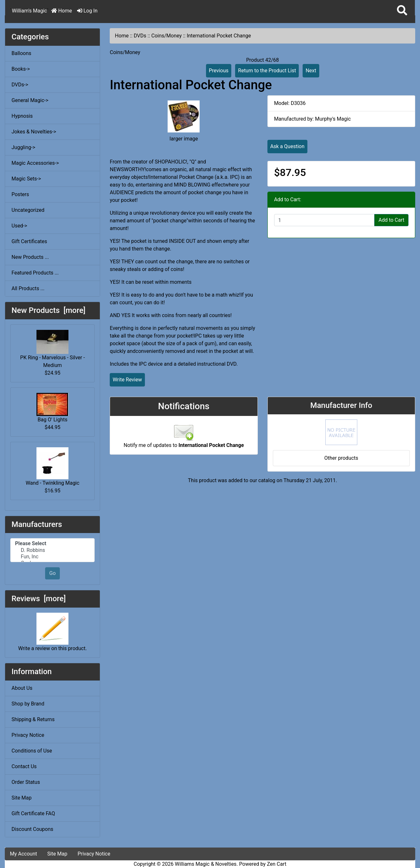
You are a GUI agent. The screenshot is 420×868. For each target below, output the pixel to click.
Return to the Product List (267, 71)
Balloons (21, 53)
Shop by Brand (28, 704)
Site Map (22, 798)
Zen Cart (277, 864)
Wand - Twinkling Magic (52, 467)
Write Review (127, 380)
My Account (24, 854)
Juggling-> (23, 147)
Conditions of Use (32, 751)
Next (311, 71)
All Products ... (28, 288)
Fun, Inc (52, 557)
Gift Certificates (29, 241)
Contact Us (24, 766)
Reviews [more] (39, 599)
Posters (20, 194)
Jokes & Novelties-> (34, 132)
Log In (87, 11)
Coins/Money (166, 36)
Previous (219, 71)
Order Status (26, 782)
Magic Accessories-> (35, 163)
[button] (402, 11)
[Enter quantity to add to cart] (325, 220)
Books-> (21, 69)
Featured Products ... (35, 273)
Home (62, 11)
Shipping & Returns (33, 719)
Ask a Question (287, 146)
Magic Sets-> (26, 179)
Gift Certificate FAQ (33, 813)
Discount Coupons (32, 829)
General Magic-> (30, 100)
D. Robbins (52, 550)
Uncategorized (28, 210)
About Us (22, 688)
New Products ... (30, 257)
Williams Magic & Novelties (206, 864)
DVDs (140, 36)
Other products (341, 458)
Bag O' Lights (52, 408)
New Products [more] (48, 310)
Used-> (19, 226)
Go (52, 573)
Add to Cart (391, 220)
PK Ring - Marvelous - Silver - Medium (52, 349)
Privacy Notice (28, 735)
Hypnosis (22, 116)
